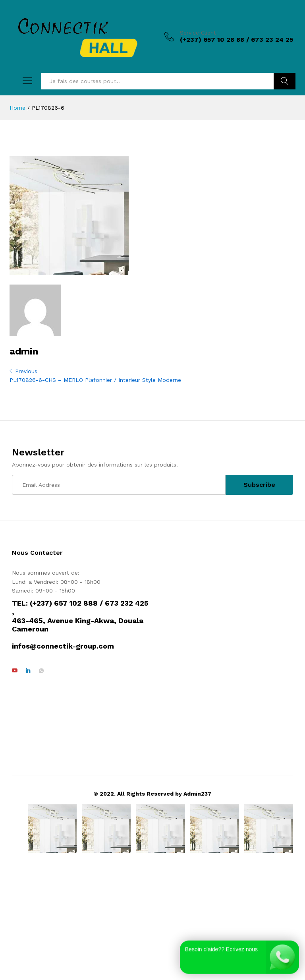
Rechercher (285, 81)
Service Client (198, 33)
